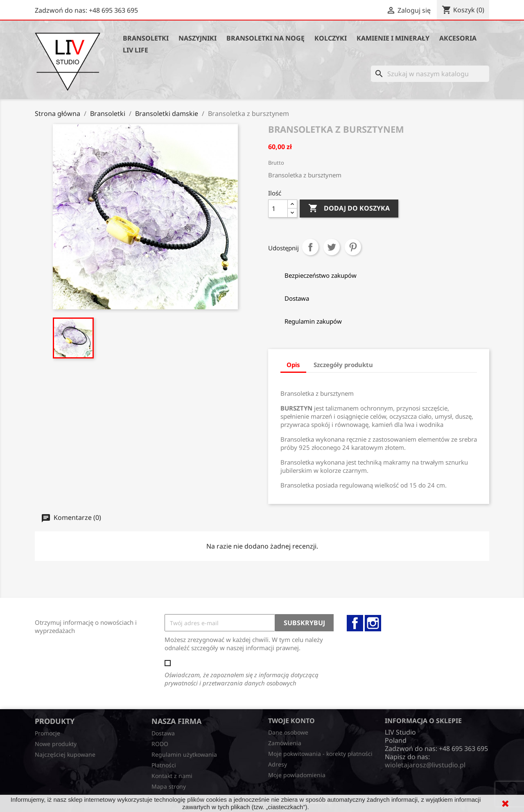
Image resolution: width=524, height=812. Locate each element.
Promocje (47, 733)
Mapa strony (169, 786)
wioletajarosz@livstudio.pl (425, 765)
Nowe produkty (56, 744)
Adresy (278, 764)
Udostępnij (310, 247)
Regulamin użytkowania (184, 754)
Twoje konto (291, 721)
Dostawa (163, 733)
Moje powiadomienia (297, 775)
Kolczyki (331, 38)
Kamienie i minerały (393, 38)
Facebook (355, 623)
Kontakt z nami (172, 776)
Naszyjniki (198, 38)
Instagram (373, 623)
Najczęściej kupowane (65, 754)
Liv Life (136, 50)
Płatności (164, 765)
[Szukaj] (430, 74)
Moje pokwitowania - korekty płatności (320, 754)
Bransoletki (146, 38)
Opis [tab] (293, 365)
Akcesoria (458, 38)
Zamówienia (285, 743)
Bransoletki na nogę (265, 38)
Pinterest (353, 247)
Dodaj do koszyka (349, 209)
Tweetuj (332, 247)
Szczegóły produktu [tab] (343, 365)
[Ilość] (278, 209)
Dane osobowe (288, 732)
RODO (160, 744)
